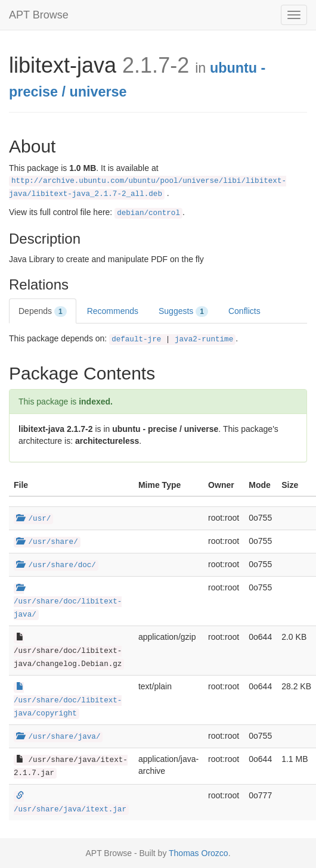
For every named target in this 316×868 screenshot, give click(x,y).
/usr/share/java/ (58, 737)
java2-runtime (204, 340)
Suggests (183, 312)
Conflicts (244, 311)
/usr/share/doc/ (56, 565)
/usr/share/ (47, 542)
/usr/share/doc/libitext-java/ (68, 602)
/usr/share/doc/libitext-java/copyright (68, 701)
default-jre (136, 340)
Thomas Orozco (199, 853)
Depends (43, 312)
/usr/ (33, 519)
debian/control (148, 213)
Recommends (113, 311)
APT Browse (39, 15)
